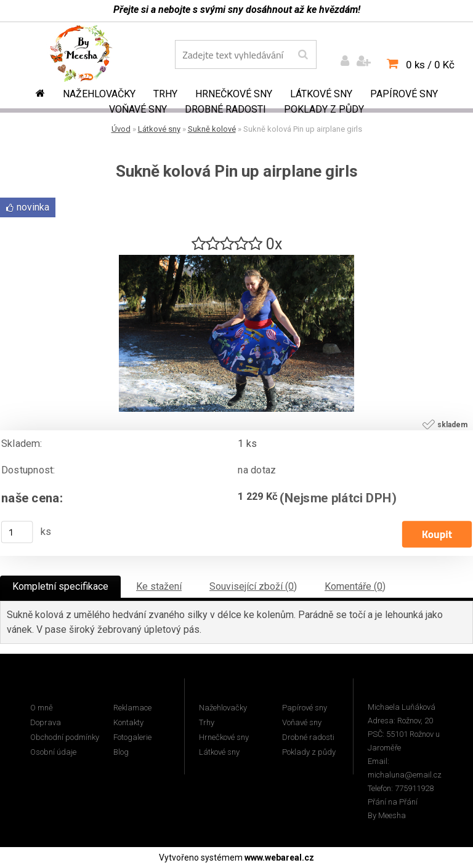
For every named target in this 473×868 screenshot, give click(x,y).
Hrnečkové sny (234, 94)
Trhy (165, 94)
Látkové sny (321, 94)
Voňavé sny (138, 109)
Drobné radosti (225, 109)
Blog (121, 752)
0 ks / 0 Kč (430, 65)
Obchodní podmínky (65, 737)
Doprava (46, 722)
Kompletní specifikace (60, 586)
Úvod (121, 129)
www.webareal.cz (279, 858)
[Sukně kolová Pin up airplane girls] (236, 259)
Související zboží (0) (253, 586)
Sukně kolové (212, 129)
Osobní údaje (53, 752)
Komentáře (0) (355, 586)
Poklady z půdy (324, 109)
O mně (42, 708)
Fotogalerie (132, 737)
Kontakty (128, 722)
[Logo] (90, 56)
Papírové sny (404, 94)
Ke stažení (159, 586)
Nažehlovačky (99, 94)
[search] (303, 55)
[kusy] (17, 532)
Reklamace (132, 708)
